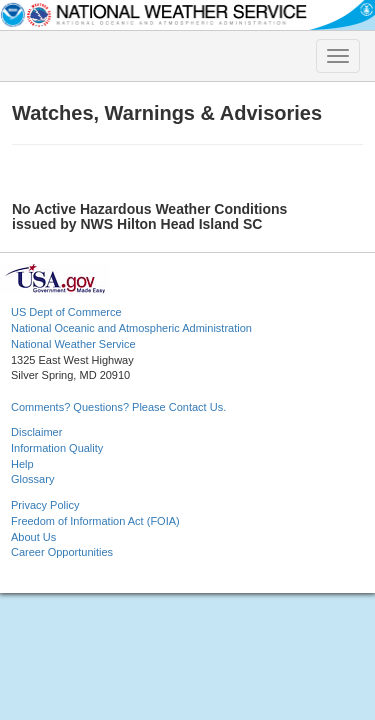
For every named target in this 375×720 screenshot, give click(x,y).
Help (22, 464)
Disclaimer (36, 432)
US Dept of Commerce (66, 312)
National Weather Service (73, 344)
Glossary (32, 479)
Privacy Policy (45, 505)
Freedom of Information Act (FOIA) (95, 521)
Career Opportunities (62, 552)
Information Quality (57, 448)
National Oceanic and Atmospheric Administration (131, 328)
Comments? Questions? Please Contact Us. (118, 407)
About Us (33, 537)
